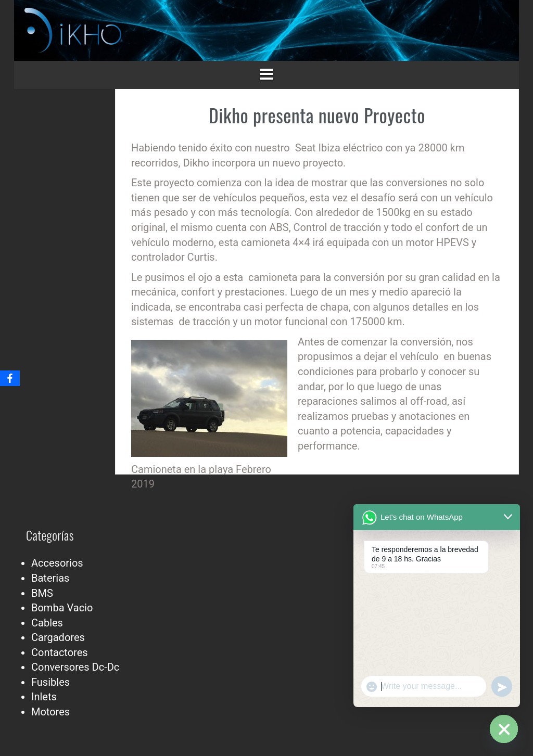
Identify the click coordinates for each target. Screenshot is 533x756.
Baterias (50, 578)
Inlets (44, 697)
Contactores (60, 652)
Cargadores (58, 637)
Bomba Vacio (62, 608)
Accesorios (57, 563)
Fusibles (50, 682)
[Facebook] (10, 378)
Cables (47, 623)
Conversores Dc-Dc (75, 667)
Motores (50, 712)
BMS (42, 593)
